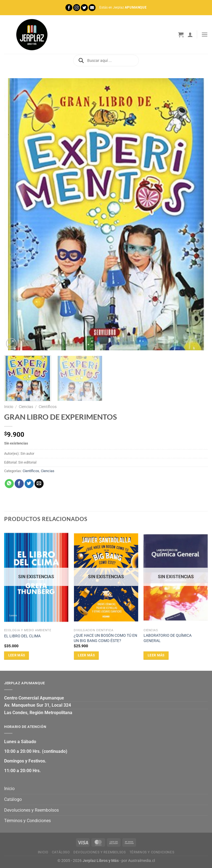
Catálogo (13, 799)
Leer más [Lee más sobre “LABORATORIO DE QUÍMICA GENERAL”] (156, 655)
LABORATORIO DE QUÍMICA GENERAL (168, 638)
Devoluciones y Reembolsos (31, 810)
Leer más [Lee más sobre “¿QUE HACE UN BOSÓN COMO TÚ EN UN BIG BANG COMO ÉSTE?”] (86, 655)
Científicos (48, 407)
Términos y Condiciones (27, 821)
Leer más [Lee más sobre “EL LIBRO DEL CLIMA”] (17, 655)
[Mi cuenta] (190, 35)
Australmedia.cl (141, 861)
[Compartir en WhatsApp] (9, 484)
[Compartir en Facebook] (19, 484)
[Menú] (205, 34)
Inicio (9, 407)
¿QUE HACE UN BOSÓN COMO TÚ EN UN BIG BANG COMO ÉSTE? (105, 638)
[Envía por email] (39, 484)
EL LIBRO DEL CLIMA (22, 636)
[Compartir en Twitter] (29, 484)
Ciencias (26, 407)
